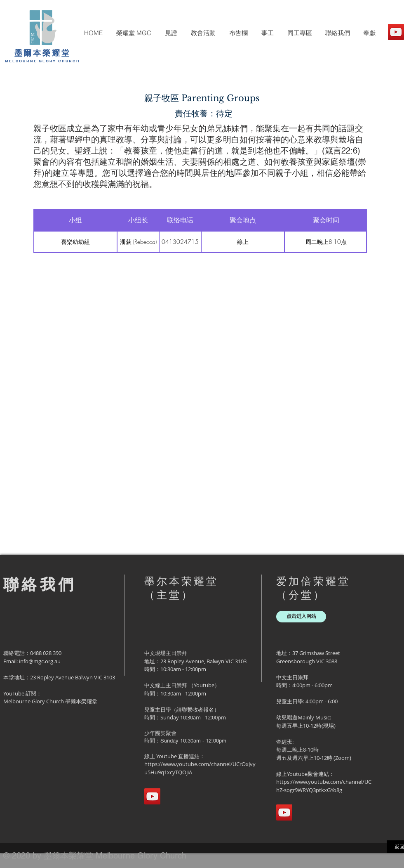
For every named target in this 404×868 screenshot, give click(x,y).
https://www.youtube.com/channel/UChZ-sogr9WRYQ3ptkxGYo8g (324, 786)
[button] (134, 33)
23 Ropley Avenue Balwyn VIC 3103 (73, 677)
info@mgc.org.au (40, 661)
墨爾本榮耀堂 (43, 53)
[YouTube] (396, 32)
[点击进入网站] (301, 617)
